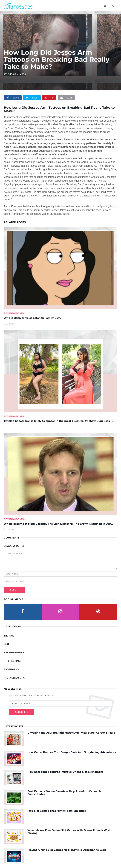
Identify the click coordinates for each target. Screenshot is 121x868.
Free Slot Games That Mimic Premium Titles (57, 811)
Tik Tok (9, 636)
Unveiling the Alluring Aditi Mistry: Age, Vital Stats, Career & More (71, 733)
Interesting (12, 661)
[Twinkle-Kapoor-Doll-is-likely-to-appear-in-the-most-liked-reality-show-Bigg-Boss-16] (60, 371)
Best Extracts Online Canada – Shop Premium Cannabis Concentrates (64, 793)
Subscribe (21, 712)
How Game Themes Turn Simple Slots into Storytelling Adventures (72, 752)
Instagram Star (15, 678)
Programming (14, 652)
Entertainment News (15, 313)
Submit (14, 590)
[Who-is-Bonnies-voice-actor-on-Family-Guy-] (60, 268)
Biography (11, 669)
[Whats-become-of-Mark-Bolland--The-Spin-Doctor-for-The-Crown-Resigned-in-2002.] (60, 474)
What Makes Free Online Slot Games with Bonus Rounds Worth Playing (70, 832)
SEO (6, 644)
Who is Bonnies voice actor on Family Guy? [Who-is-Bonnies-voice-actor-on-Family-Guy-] (33, 318)
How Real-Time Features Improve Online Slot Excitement (65, 772)
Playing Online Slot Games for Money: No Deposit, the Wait (67, 850)
